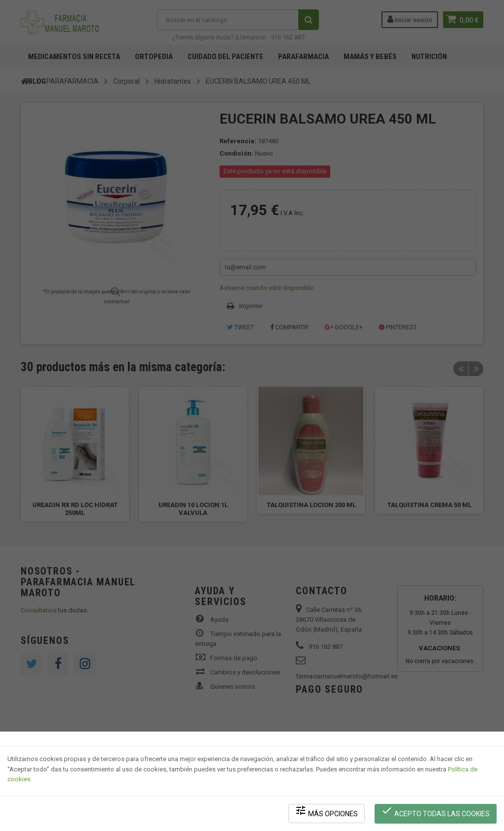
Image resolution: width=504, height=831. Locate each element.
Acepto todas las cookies (436, 812)
